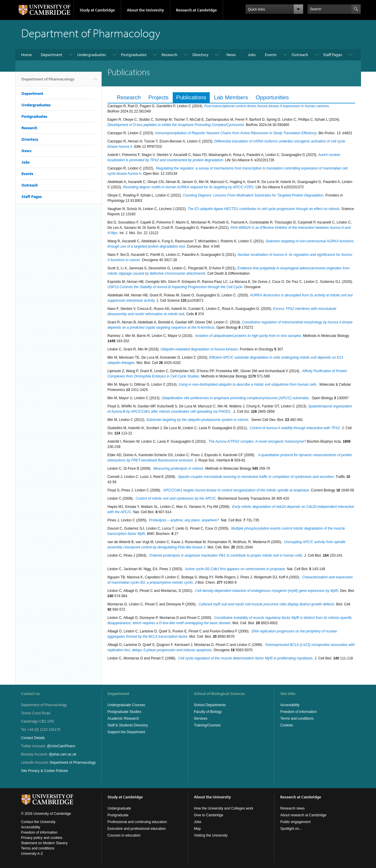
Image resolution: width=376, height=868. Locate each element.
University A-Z (32, 854)
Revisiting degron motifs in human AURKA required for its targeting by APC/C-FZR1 (188, 187)
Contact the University (38, 822)
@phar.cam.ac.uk (63, 754)
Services (201, 718)
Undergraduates (92, 55)
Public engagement (295, 822)
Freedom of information (298, 712)
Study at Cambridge (97, 10)
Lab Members (231, 97)
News (231, 55)
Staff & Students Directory (128, 725)
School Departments (210, 705)
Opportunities (272, 97)
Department (52, 55)
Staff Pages (333, 55)
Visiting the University (211, 835)
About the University (145, 10)
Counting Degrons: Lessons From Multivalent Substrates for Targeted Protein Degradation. (254, 195)
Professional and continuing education (137, 822)
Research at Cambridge (196, 10)
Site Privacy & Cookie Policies (45, 771)
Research (169, 55)
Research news (292, 808)
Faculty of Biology (208, 712)
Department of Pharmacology (48, 81)
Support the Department (126, 732)
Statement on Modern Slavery (45, 843)
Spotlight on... (291, 829)
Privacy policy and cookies (42, 838)
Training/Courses (207, 725)
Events (271, 55)
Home (26, 55)
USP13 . (175, 287)
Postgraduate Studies (124, 712)
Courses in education (124, 835)
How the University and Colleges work (224, 808)
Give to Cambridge (209, 815)
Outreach (300, 55)
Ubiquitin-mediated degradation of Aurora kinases (199, 349)
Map (197, 829)
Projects (158, 97)
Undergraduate (119, 808)
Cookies (287, 725)
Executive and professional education (137, 829)
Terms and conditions (297, 718)
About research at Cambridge (303, 815)
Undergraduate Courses (126, 705)
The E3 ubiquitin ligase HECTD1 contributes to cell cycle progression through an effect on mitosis (263, 209)
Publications (191, 97)
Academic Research (123, 718)
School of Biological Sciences (219, 694)
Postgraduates (134, 55)
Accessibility (290, 705)
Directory (200, 55)
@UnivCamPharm (61, 746)
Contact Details (33, 738)
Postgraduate (118, 815)
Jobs (252, 55)
